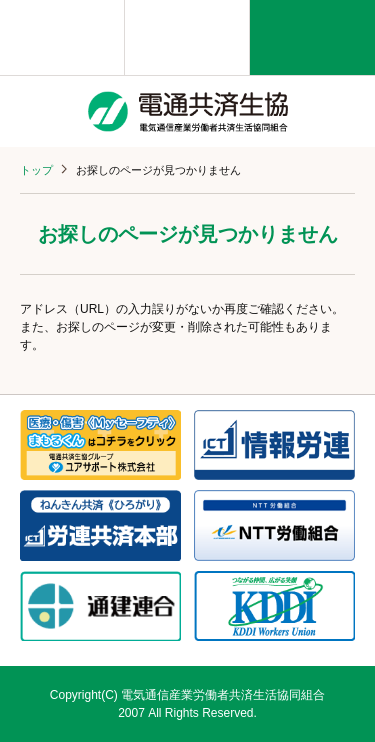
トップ (36, 170)
